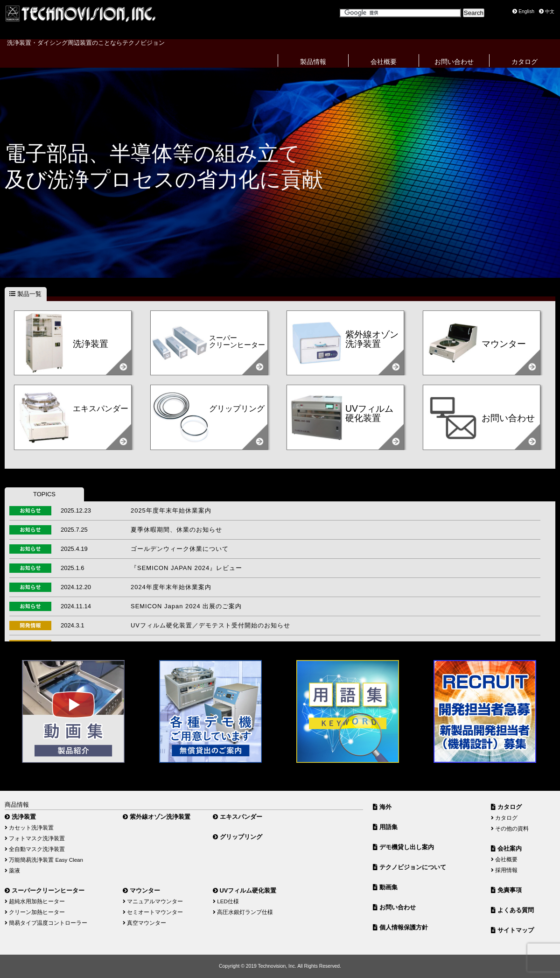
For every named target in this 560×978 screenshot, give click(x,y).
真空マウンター (144, 923)
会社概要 (384, 62)
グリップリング (238, 837)
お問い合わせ (454, 62)
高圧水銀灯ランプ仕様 (243, 912)
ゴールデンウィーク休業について (180, 549)
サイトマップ (512, 930)
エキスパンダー (238, 817)
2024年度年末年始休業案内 (171, 587)
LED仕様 (226, 901)
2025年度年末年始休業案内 (171, 510)
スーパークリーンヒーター (45, 890)
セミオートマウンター (153, 912)
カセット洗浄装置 (29, 827)
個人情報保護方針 (400, 927)
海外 (382, 807)
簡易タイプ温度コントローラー (46, 923)
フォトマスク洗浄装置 (35, 838)
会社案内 (506, 848)
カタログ (525, 62)
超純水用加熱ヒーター (35, 901)
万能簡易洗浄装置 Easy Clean (44, 860)
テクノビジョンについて (409, 867)
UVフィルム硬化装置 (245, 890)
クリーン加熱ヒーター (35, 912)
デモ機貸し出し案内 (403, 847)
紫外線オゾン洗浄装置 (157, 817)
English (523, 11)
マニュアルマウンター (153, 901)
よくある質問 (512, 910)
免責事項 (506, 890)
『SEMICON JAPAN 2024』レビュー (186, 568)
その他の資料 (510, 828)
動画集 (385, 887)
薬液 (12, 870)
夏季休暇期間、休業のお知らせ (176, 530)
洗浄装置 (20, 817)
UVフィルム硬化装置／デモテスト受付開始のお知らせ (210, 625)
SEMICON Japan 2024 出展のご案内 (186, 606)
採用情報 (504, 870)
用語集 (385, 827)
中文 (547, 11)
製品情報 (313, 62)
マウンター (141, 890)
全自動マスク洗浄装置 (35, 849)
